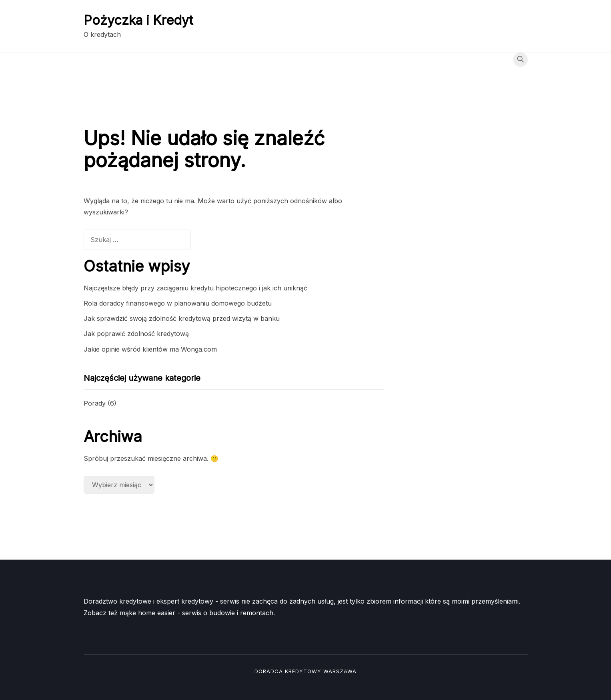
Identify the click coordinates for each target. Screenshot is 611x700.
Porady (95, 403)
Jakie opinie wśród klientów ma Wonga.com (150, 349)
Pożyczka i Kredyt (138, 20)
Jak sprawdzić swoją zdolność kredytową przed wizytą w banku (182, 318)
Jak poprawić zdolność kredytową (136, 334)
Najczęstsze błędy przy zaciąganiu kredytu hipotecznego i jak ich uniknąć (195, 288)
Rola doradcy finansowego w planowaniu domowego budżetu (178, 303)
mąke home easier (147, 613)
